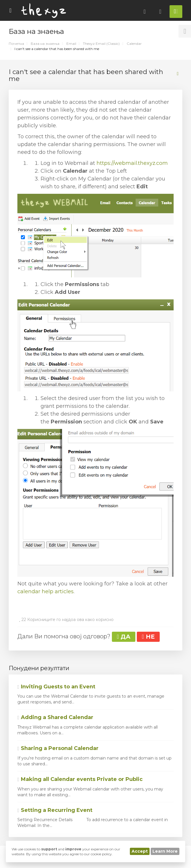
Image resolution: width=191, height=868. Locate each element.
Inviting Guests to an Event (56, 687)
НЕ (148, 637)
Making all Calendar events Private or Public (80, 779)
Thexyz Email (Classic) (101, 44)
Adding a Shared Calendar (55, 717)
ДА (124, 637)
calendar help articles (46, 591)
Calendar (134, 44)
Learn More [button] (165, 851)
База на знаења (45, 44)
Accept (140, 851)
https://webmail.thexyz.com (132, 163)
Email (71, 44)
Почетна (16, 44)
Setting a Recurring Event (55, 810)
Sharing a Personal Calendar (58, 748)
